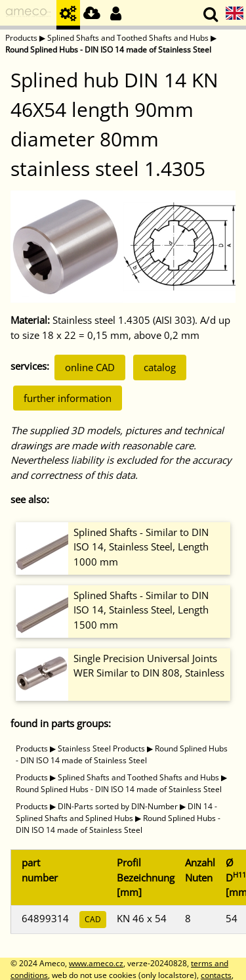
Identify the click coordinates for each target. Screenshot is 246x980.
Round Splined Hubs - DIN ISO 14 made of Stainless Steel (108, 50)
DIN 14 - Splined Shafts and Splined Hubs (116, 812)
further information (68, 398)
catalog (160, 367)
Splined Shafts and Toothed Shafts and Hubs (128, 38)
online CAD (90, 367)
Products (21, 38)
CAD (93, 919)
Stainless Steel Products (101, 748)
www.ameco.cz (96, 963)
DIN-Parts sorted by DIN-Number (118, 806)
